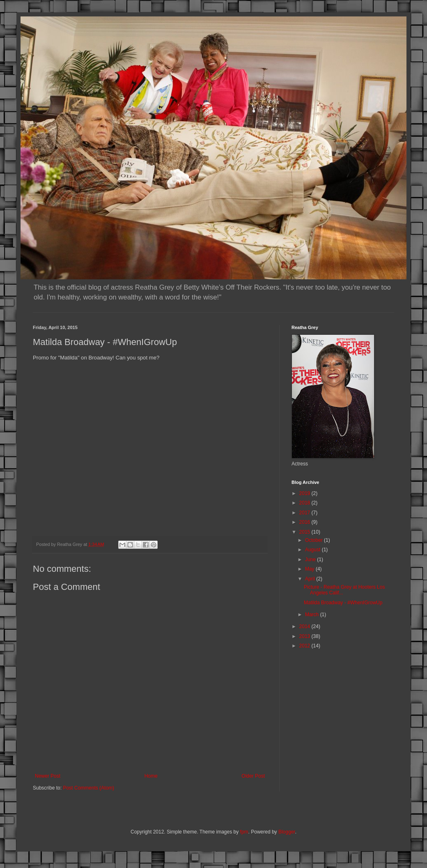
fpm (244, 832)
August (313, 550)
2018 (305, 503)
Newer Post (48, 776)
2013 (305, 636)
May (310, 569)
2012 (305, 646)
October (315, 540)
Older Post (253, 776)
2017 (305, 513)
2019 (305, 493)
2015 (305, 532)
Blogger (287, 832)
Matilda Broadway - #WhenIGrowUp (343, 603)
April (311, 579)
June (311, 559)
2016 (305, 522)
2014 (305, 626)
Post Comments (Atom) (88, 788)
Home (151, 776)
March (313, 615)
